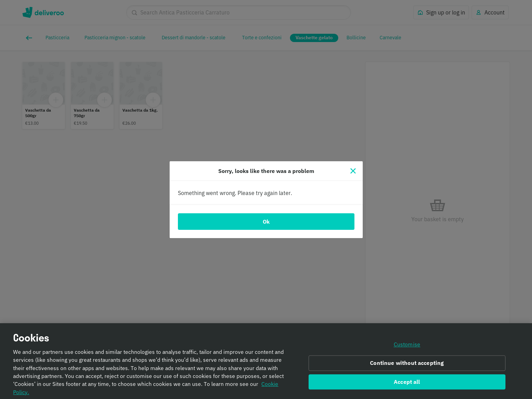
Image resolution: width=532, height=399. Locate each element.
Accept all (407, 386)
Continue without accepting (407, 367)
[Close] (353, 171)
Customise (407, 348)
